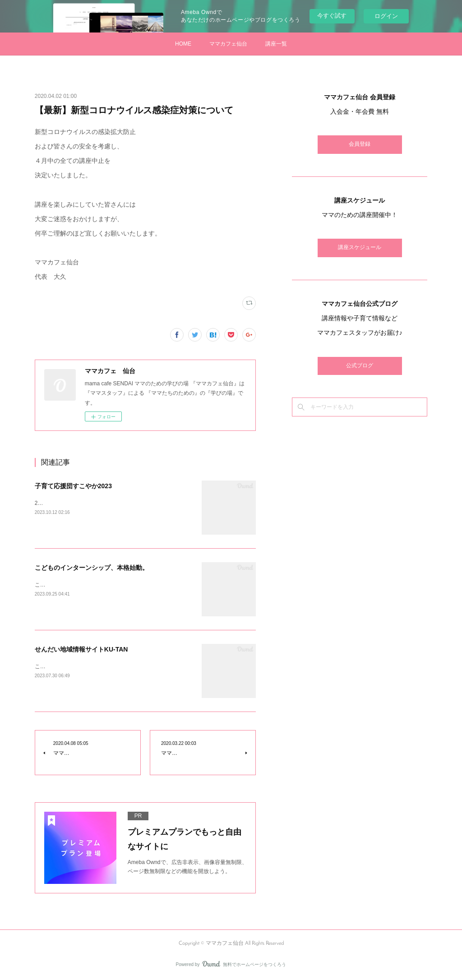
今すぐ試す (332, 16)
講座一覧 (276, 44)
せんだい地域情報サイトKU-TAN (81, 649)
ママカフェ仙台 (228, 44)
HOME (183, 44)
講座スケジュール (360, 248)
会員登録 (360, 144)
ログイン (386, 16)
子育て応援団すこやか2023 (73, 486)
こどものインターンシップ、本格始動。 (92, 568)
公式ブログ (360, 366)
